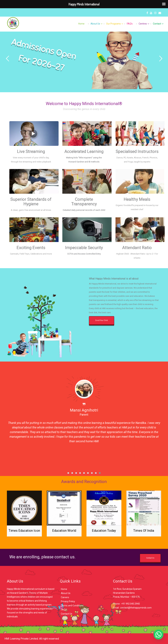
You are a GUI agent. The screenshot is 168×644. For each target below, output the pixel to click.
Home (81, 24)
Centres (143, 24)
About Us (95, 24)
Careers (65, 597)
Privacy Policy (68, 601)
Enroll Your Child (102, 320)
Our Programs (113, 24)
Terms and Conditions (72, 606)
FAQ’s (130, 24)
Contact (157, 24)
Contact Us (150, 558)
